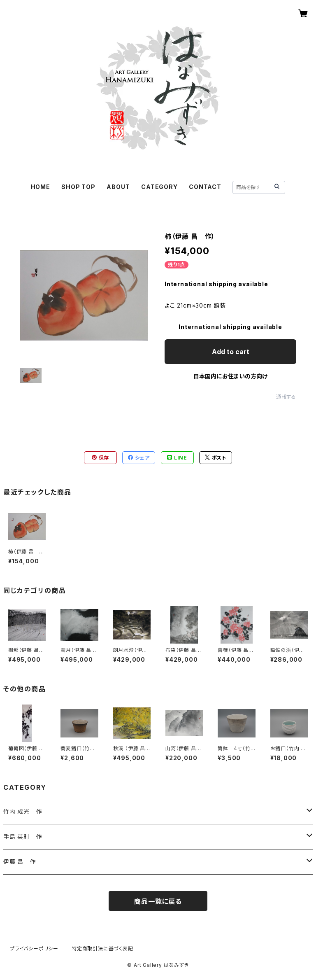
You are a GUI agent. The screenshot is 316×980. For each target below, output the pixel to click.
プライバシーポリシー (34, 948)
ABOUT (118, 187)
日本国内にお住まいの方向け (230, 376)
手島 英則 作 (23, 836)
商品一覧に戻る (158, 901)
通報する (286, 397)
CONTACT (205, 187)
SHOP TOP (78, 187)
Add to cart (231, 352)
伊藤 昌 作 (20, 862)
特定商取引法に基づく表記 (102, 948)
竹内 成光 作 (23, 811)
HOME (41, 187)
